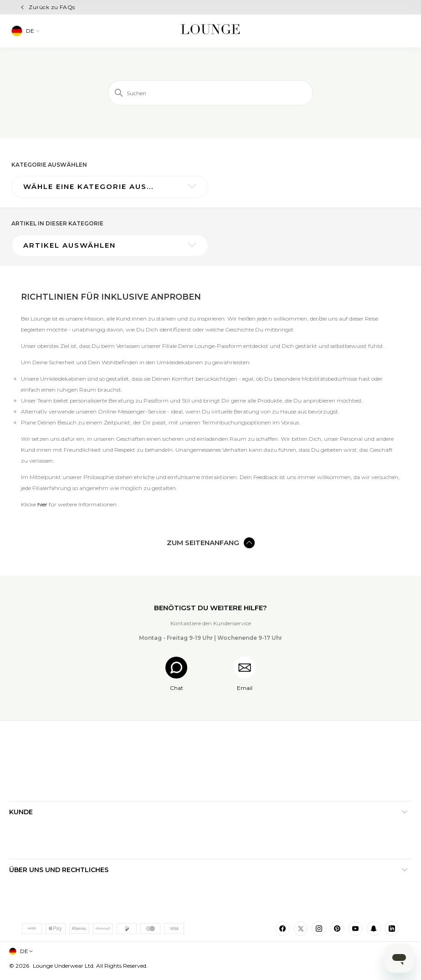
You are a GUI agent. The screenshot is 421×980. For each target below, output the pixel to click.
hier (42, 504)
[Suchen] (210, 93)
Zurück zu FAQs (52, 7)
